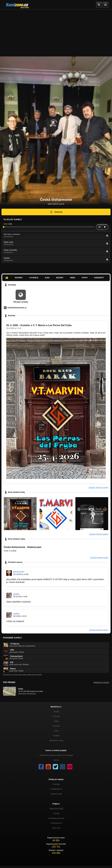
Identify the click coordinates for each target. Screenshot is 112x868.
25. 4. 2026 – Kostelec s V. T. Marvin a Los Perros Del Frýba (39, 325)
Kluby (56, 731)
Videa (73, 278)
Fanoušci (56, 726)
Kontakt (56, 813)
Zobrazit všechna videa (99, 558)
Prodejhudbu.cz (56, 789)
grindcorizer (19, 572)
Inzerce (56, 760)
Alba (47, 278)
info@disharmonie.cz (17, 308)
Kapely (56, 712)
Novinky (19, 278)
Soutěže (56, 736)
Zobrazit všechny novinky (98, 488)
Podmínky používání (56, 818)
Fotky (85, 278)
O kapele (34, 278)
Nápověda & (56, 809)
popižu (16, 594)
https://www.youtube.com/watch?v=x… (43, 582)
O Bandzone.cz (56, 823)
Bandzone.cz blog (56, 740)
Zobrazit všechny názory (99, 630)
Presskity (56, 784)
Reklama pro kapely (101, 682)
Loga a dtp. (56, 828)
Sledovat (56, 212)
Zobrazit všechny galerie (99, 534)
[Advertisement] (56, 32)
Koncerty (99, 278)
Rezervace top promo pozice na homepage (56, 755)
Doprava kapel (56, 794)
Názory (60, 278)
